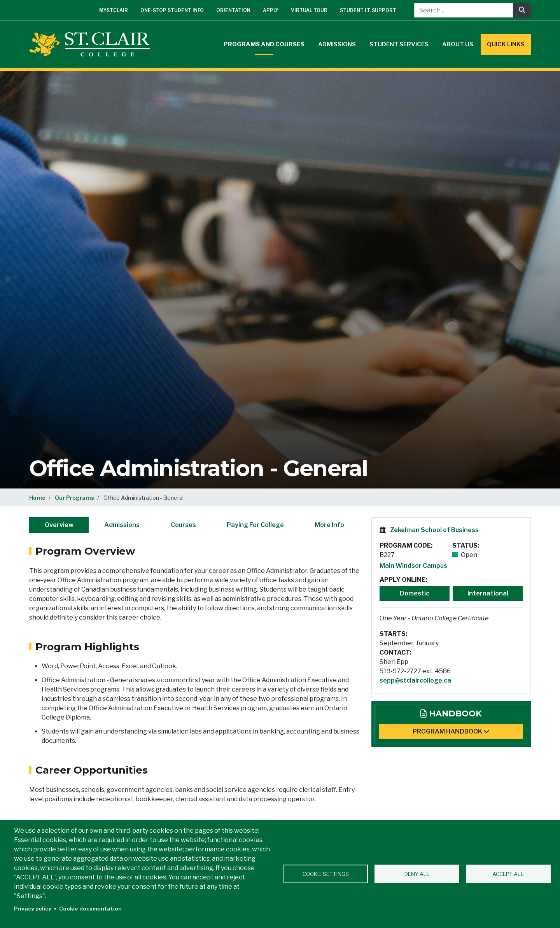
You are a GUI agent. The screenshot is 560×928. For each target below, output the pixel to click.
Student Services (399, 44)
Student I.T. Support (368, 10)
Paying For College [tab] (255, 525)
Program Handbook (451, 731)
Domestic (415, 593)
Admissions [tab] (122, 525)
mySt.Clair (114, 10)
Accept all (508, 874)
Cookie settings (326, 874)
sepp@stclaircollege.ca (415, 680)
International (488, 593)
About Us (458, 44)
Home (37, 498)
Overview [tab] (59, 525)
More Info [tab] (329, 525)
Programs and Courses (264, 44)
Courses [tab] (183, 525)
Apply (271, 10)
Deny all (417, 874)
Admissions (337, 44)
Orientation (233, 10)
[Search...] (464, 10)
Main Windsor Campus (413, 566)
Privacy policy (33, 909)
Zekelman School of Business (434, 530)
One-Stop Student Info (172, 10)
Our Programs (74, 498)
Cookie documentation (90, 909)
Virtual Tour (309, 10)
